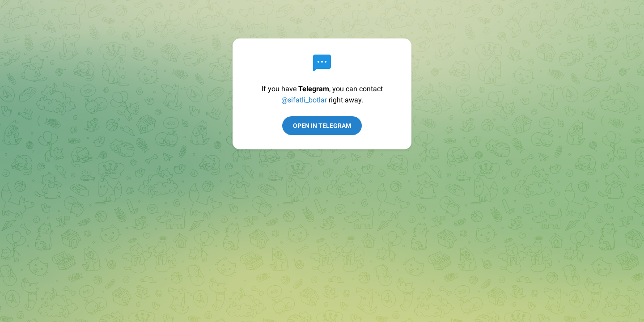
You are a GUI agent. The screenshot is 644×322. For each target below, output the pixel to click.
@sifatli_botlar (304, 100)
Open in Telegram (322, 126)
